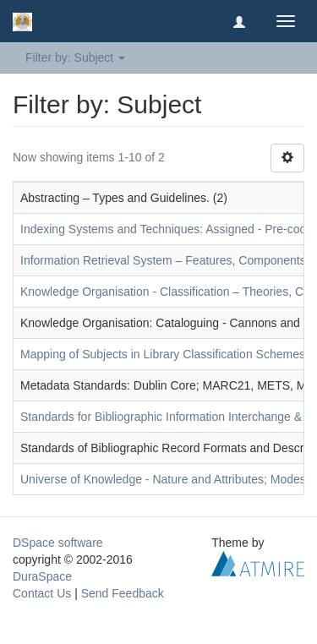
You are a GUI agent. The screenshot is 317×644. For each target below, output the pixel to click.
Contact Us (42, 593)
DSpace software (58, 543)
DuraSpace (42, 576)
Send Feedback (123, 593)
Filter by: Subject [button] (75, 57)
